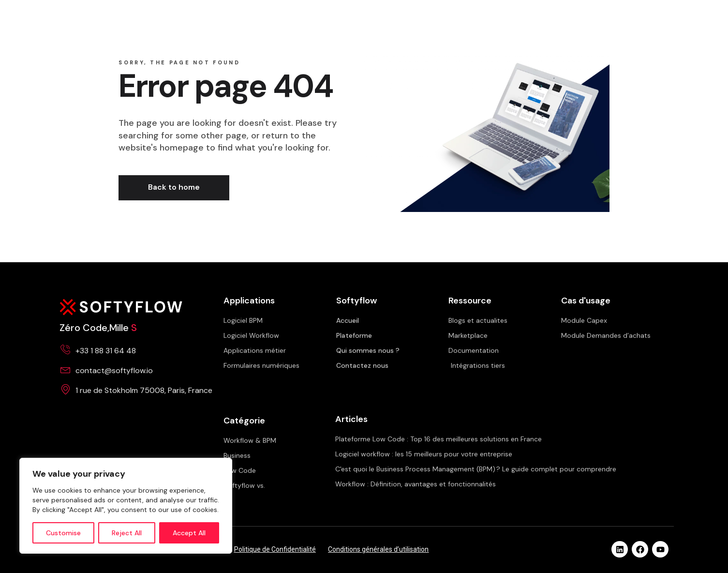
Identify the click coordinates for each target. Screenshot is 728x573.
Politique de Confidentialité (275, 549)
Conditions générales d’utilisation (378, 549)
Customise (63, 533)
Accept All (189, 533)
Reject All (127, 533)
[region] (126, 506)
